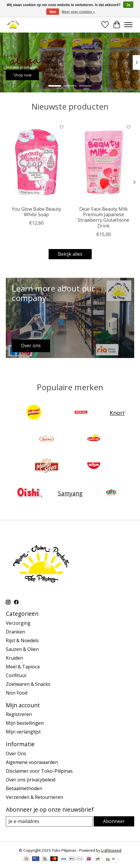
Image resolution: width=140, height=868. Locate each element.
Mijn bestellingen (25, 723)
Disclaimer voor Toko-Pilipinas (39, 771)
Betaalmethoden (24, 788)
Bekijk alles (70, 254)
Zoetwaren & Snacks (28, 684)
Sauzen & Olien (22, 649)
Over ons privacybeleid (31, 780)
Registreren (19, 714)
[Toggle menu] (128, 25)
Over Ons (16, 754)
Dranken (15, 632)
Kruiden (14, 658)
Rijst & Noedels (22, 640)
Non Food (17, 693)
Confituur (16, 675)
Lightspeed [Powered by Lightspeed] (111, 850)
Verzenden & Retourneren (34, 797)
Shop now (23, 75)
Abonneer (114, 821)
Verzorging (18, 623)
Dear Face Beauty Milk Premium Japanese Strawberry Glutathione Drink (103, 217)
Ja (128, 5)
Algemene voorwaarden (32, 762)
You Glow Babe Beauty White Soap (36, 212)
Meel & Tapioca (23, 667)
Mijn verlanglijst (23, 732)
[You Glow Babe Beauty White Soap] (37, 162)
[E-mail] (49, 821)
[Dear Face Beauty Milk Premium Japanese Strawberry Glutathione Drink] (104, 162)
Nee (53, 12)
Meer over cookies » (78, 12)
